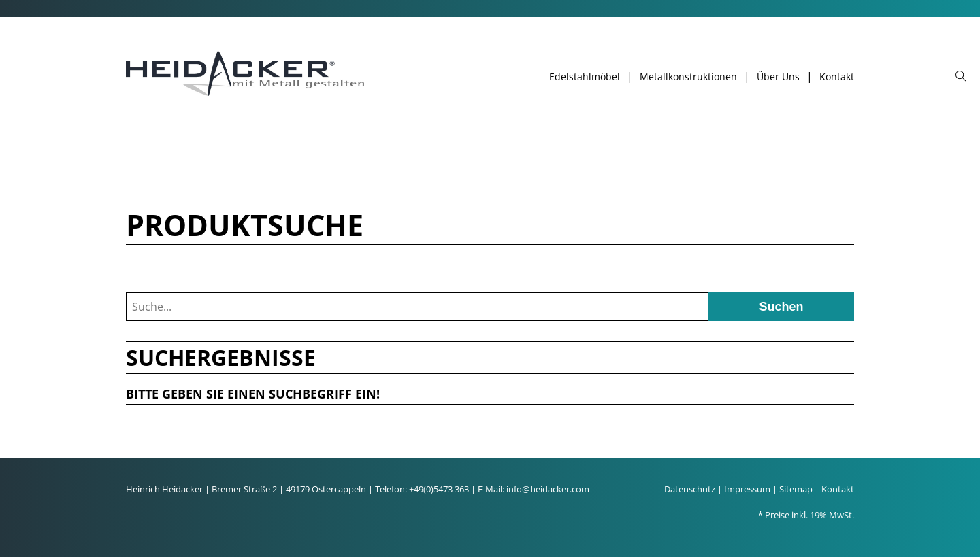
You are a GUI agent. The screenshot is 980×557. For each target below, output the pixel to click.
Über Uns (778, 77)
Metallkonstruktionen (688, 77)
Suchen (781, 307)
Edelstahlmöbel (585, 77)
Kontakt (837, 77)
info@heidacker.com (548, 489)
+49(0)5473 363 (439, 489)
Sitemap (796, 489)
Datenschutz (690, 489)
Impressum (747, 489)
